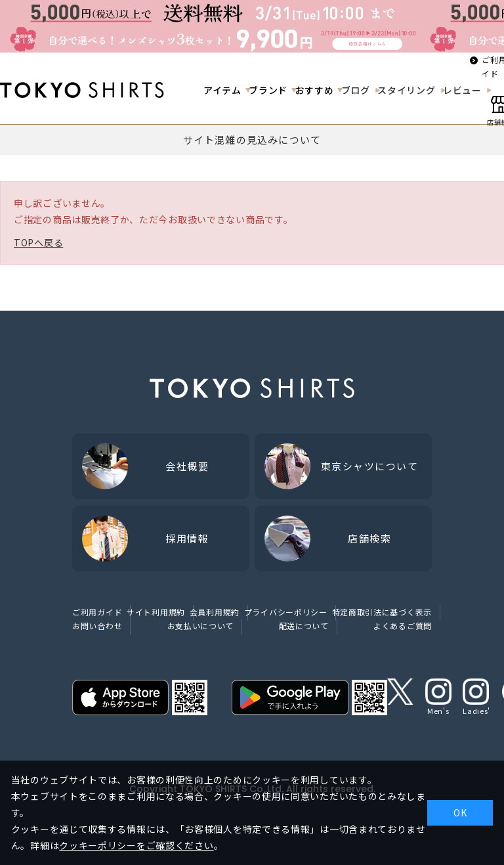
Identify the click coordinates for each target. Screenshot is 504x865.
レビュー (462, 90)
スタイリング (406, 90)
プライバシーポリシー (286, 612)
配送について (304, 626)
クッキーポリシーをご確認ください (136, 845)
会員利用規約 (215, 612)
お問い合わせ (97, 626)
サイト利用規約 (156, 612)
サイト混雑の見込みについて (252, 140)
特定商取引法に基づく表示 (382, 612)
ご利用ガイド (97, 612)
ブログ (356, 90)
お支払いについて (201, 626)
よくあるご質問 (403, 626)
